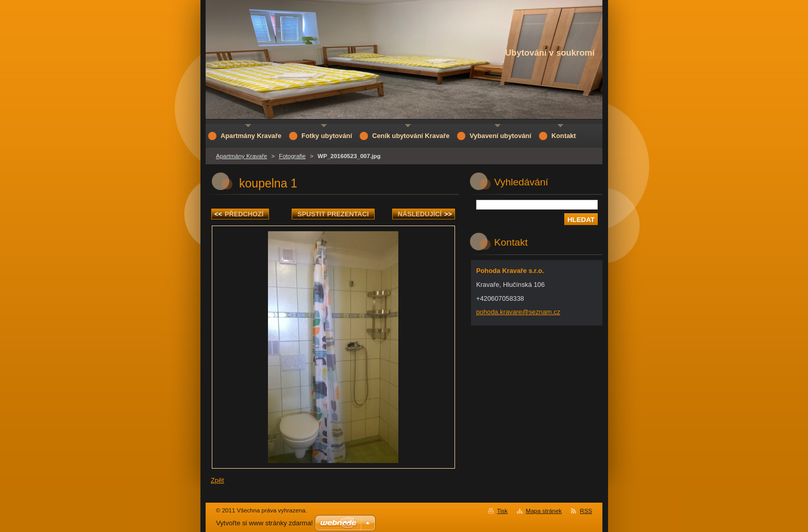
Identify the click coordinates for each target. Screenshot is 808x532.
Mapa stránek (544, 511)
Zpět (217, 480)
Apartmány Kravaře (241, 156)
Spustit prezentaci (333, 214)
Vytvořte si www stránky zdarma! (264, 523)
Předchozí (239, 214)
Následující (425, 214)
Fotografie (292, 156)
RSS (586, 511)
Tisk (502, 511)
